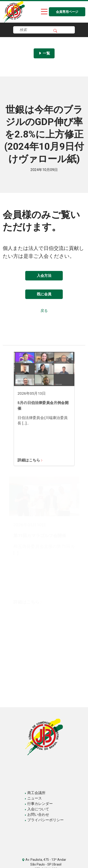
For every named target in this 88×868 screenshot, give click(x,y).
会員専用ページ (67, 12)
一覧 (44, 53)
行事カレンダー (39, 804)
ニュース (33, 798)
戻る (44, 311)
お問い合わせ (37, 815)
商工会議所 (35, 793)
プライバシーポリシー (44, 820)
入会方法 (44, 276)
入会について (37, 809)
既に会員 (44, 294)
